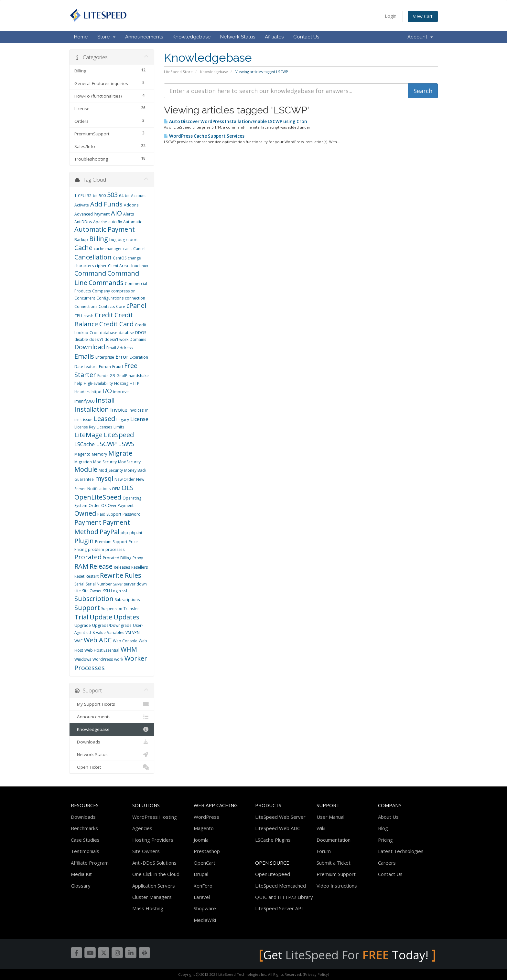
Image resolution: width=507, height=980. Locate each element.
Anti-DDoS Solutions (154, 863)
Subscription (94, 599)
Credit (104, 315)
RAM (81, 566)
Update (101, 617)
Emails (84, 356)
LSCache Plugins (273, 840)
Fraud (118, 367)
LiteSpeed (119, 435)
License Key (85, 427)
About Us (388, 817)
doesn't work (116, 339)
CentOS (120, 258)
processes (115, 549)
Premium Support (111, 542)
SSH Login (112, 591)
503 (112, 195)
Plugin (84, 541)
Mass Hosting (148, 908)
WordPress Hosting (155, 817)
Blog (383, 828)
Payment (88, 522)
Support (87, 608)
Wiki (321, 828)
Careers (387, 863)
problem (96, 549)
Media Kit (81, 874)
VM (128, 632)
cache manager (108, 249)
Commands (106, 283)
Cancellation (93, 257)
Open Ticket (112, 767)
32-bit (92, 196)
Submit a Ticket (334, 863)
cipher (101, 266)
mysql (104, 478)
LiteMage (88, 435)
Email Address (119, 348)
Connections (86, 306)
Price (133, 542)
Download (90, 347)
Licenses (104, 427)
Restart (92, 576)
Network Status (238, 37)
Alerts (129, 214)
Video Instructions (337, 886)
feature (91, 367)
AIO (116, 213)
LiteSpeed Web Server (280, 817)
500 (102, 196)
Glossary (81, 886)
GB (112, 376)
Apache (100, 222)
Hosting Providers (153, 840)
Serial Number (99, 584)
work (119, 659)
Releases (122, 567)
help (78, 383)
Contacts (107, 306)
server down (135, 584)
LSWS (126, 444)
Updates (126, 617)
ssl (125, 591)
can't (128, 249)
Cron (94, 333)
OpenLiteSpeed (98, 497)
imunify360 (84, 401)
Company (101, 291)
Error (122, 357)
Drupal (201, 874)
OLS (128, 488)
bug (113, 240)
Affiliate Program (90, 863)
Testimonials (85, 851)
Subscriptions (127, 600)
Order (94, 506)
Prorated (88, 557)
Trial (81, 617)
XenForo (203, 886)
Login (391, 16)
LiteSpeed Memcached (280, 886)
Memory (99, 454)
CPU (78, 316)
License (139, 419)
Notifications (99, 489)
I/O (107, 391)
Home (81, 37)
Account (420, 37)
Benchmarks (84, 828)
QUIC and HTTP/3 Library (284, 897)
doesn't (96, 339)
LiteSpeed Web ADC (278, 828)
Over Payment (121, 506)
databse (126, 333)
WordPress (103, 659)
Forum (105, 367)
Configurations (110, 298)
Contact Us (306, 37)
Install (105, 400)
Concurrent (85, 298)
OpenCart (205, 863)
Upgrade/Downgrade (112, 625)
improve (121, 392)
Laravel (202, 897)
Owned (85, 513)
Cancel (139, 249)
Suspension (112, 609)
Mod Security (105, 462)
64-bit (124, 196)
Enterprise (105, 357)
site (78, 591)
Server (118, 584)
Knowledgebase (192, 37)
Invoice (119, 410)
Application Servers (154, 886)
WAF (78, 641)
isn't (78, 420)
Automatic (133, 222)
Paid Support (109, 514)
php (124, 533)
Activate (82, 205)
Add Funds (106, 204)
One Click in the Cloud (156, 874)
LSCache (85, 444)
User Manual (330, 817)
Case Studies (85, 840)
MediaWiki (205, 920)
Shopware (205, 908)
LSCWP (106, 444)
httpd (97, 392)
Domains (138, 339)
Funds (103, 376)
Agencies (142, 828)
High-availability (98, 383)
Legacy (123, 420)
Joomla (201, 840)
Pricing (81, 549)
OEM (116, 489)
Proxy (138, 558)
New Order (125, 479)
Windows (83, 659)
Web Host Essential (102, 650)
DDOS (141, 333)
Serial (79, 584)
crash (88, 316)
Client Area (118, 266)
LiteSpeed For (337, 955)
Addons (131, 205)
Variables (116, 632)
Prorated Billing (117, 558)
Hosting (121, 383)
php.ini (136, 533)
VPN (136, 632)
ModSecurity (129, 462)
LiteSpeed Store (178, 72)
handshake (139, 376)
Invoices (136, 410)
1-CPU (80, 196)
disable (81, 339)
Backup (81, 240)
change (134, 258)
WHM (129, 649)
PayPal (109, 532)
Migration (83, 462)
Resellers (140, 567)
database (109, 333)
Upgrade (83, 625)
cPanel (136, 306)
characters (84, 266)
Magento (82, 454)
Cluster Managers (152, 897)
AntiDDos (83, 222)
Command (90, 273)
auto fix (115, 222)
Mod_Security (111, 470)
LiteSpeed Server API (279, 908)
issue (88, 420)
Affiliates (274, 37)
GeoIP (122, 376)
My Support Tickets (112, 704)
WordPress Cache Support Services (204, 136)
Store (106, 37)
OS (104, 506)
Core (121, 306)
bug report (128, 240)
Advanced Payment (92, 214)
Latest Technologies (401, 851)
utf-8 (91, 632)
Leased (104, 419)
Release (101, 566)
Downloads (112, 742)
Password (132, 514)
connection (135, 298)
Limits (119, 427)
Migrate (120, 453)
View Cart (423, 16)
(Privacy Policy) (316, 974)
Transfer (131, 609)
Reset (79, 576)
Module (86, 469)
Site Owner (92, 591)
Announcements (144, 37)
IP (146, 410)
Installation (92, 409)
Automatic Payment (105, 229)
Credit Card (116, 324)
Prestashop (207, 851)
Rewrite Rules (121, 575)
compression (123, 291)
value (101, 632)
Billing (99, 239)
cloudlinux (139, 266)
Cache (83, 248)
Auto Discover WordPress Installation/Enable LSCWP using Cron (236, 121)
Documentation (334, 840)
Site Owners (146, 851)
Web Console (125, 641)
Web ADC (98, 640)
